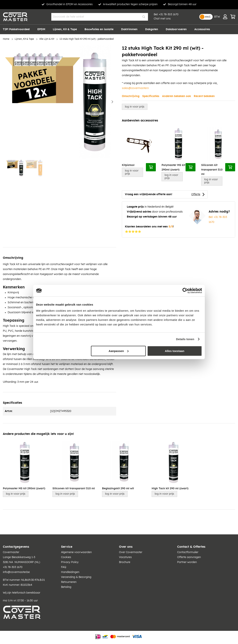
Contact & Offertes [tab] (191, 547)
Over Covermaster (131, 552)
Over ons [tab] (126, 547)
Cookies (66, 557)
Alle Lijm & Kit (47, 39)
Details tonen (185, 339)
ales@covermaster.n (136, 88)
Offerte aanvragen (189, 557)
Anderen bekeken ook (176, 96)
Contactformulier (188, 552)
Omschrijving (131, 96)
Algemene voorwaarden (76, 552)
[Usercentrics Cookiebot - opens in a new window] (185, 291)
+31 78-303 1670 (169, 15)
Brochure (125, 562)
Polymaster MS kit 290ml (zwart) (173, 167)
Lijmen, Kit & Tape (24, 39)
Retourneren (69, 582)
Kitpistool (128, 165)
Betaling (66, 587)
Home (6, 39)
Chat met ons (162, 19)
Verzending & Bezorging (76, 577)
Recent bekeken (204, 96)
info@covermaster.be (16, 572)
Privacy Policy (70, 562)
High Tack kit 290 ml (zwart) (170, 489)
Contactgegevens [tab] (16, 547)
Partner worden (187, 562)
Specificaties (151, 96)
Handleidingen (70, 572)
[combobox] (100, 17)
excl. (208, 17)
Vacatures (125, 557)
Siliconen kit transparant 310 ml (212, 170)
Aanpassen (119, 351)
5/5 (171, 227)
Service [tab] (67, 547)
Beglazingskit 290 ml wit (118, 489)
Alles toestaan (175, 351)
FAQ (64, 567)
